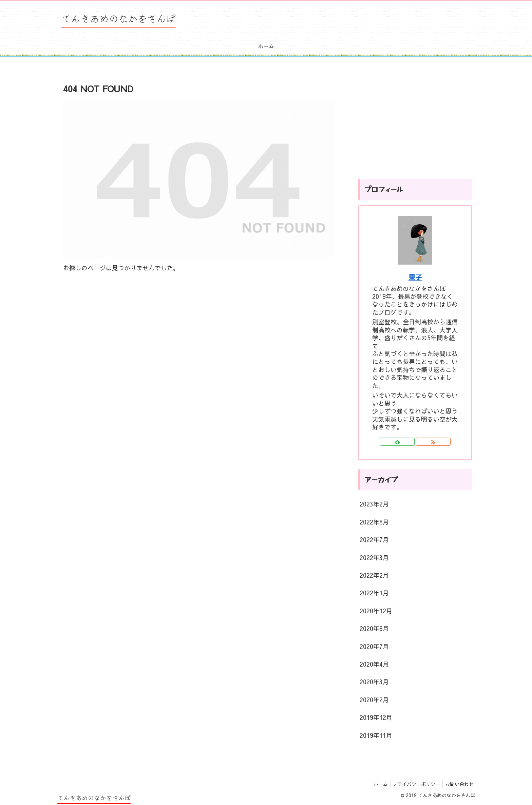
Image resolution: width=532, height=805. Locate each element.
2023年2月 (374, 504)
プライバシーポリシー (413, 784)
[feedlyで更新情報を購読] (397, 442)
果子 (415, 277)
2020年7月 (374, 646)
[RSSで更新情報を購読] (433, 442)
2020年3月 (374, 682)
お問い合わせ (458, 784)
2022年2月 (374, 575)
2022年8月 (374, 522)
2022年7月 (374, 540)
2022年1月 (374, 593)
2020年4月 (374, 664)
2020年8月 (374, 628)
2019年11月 (376, 735)
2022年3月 (374, 558)
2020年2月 (374, 700)
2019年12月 (376, 717)
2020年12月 (376, 611)
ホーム (375, 784)
